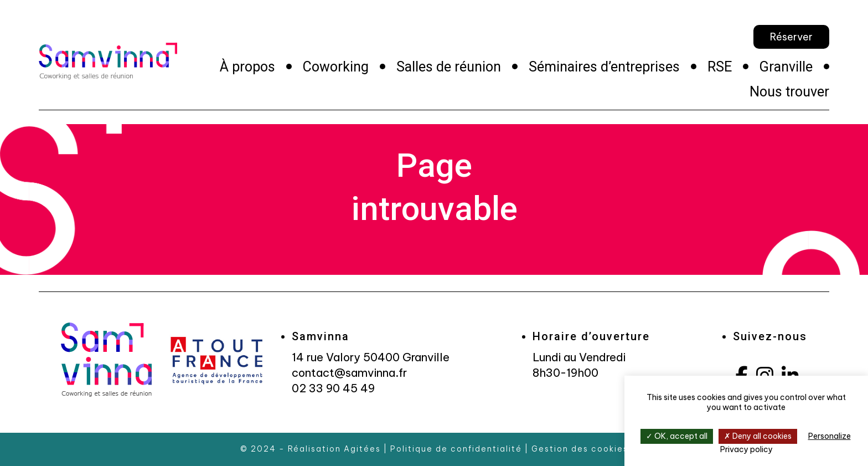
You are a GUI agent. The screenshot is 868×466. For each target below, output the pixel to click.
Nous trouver (789, 92)
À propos (247, 67)
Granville (786, 67)
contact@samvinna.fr (349, 373)
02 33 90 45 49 (333, 388)
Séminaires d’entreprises (604, 67)
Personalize (830, 436)
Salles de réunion (449, 67)
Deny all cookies (758, 436)
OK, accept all (677, 436)
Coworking (336, 67)
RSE (720, 67)
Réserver (791, 37)
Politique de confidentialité (456, 449)
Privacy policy (746, 449)
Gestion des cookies (580, 449)
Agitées (362, 449)
